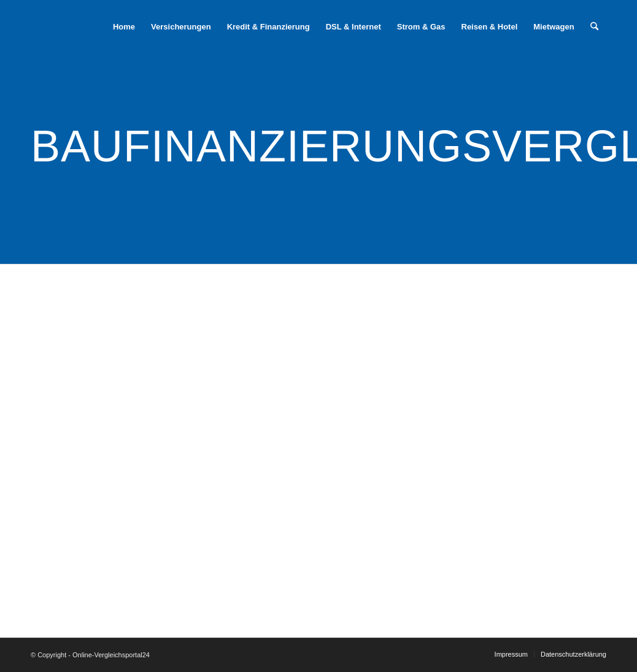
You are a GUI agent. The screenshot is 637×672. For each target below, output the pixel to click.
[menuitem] (124, 27)
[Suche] (594, 27)
